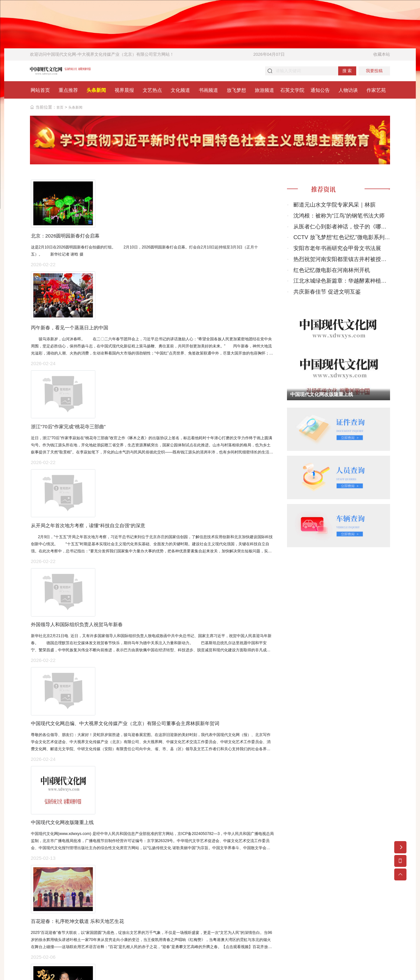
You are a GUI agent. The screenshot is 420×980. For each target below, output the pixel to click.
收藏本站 (382, 54)
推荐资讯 (329, 194)
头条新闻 (78, 110)
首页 (61, 110)
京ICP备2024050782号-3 (151, 918)
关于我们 (293, 927)
